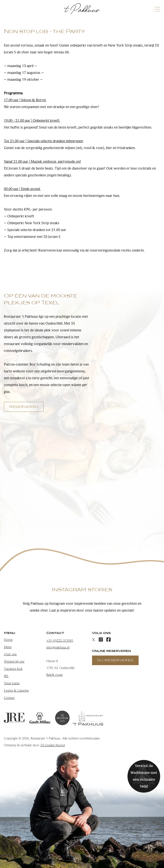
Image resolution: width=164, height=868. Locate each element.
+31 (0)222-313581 (60, 641)
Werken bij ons (14, 662)
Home (8, 640)
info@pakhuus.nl (58, 647)
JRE (6, 676)
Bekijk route (55, 675)
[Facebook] (108, 640)
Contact (9, 698)
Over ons (10, 654)
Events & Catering (16, 691)
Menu (8, 647)
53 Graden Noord (53, 745)
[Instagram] (101, 640)
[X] (94, 640)
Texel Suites (12, 683)
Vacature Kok (13, 669)
